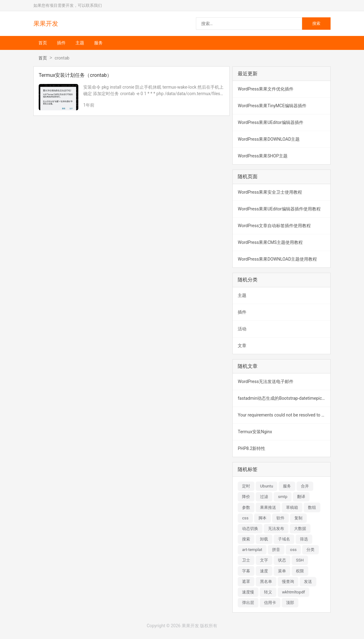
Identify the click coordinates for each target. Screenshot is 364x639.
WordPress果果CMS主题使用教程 (270, 242)
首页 (43, 43)
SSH (300, 560)
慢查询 (288, 582)
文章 (242, 346)
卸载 (264, 539)
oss (293, 550)
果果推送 (268, 507)
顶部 (290, 603)
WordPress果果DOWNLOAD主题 (269, 139)
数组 (312, 507)
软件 (280, 518)
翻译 (301, 497)
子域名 (284, 539)
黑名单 (266, 582)
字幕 (246, 571)
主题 (80, 43)
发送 (308, 582)
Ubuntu (266, 486)
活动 (242, 329)
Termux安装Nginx (255, 432)
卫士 (246, 560)
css (245, 518)
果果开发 (46, 24)
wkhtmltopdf (293, 592)
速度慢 (248, 592)
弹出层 (248, 603)
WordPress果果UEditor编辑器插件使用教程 (279, 209)
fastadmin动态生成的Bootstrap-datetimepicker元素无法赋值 (284, 398)
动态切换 (250, 529)
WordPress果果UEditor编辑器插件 (270, 122)
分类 (310, 550)
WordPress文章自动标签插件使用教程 (274, 226)
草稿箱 (292, 507)
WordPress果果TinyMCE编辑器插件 (272, 106)
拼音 (276, 550)
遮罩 (246, 582)
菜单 (282, 571)
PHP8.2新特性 (251, 448)
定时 (246, 486)
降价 (246, 497)
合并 (305, 486)
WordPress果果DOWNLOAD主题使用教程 (277, 259)
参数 (246, 507)
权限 (300, 571)
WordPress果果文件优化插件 (266, 89)
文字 (264, 560)
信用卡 (270, 603)
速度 (264, 571)
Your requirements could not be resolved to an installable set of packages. (284, 415)
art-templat (252, 550)
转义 (268, 592)
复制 (298, 518)
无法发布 (276, 529)
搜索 (246, 539)
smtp (283, 497)
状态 (282, 560)
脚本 (262, 518)
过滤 (264, 497)
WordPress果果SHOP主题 (263, 156)
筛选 (304, 539)
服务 (98, 43)
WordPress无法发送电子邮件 (266, 381)
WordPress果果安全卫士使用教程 (270, 192)
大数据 (300, 529)
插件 (61, 43)
